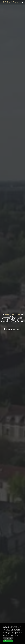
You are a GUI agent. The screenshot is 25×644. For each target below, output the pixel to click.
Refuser (8, 638)
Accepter (8, 641)
